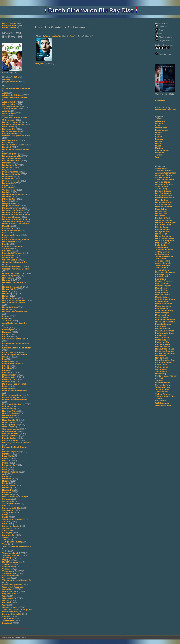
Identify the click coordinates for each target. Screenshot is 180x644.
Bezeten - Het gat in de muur (16, 136)
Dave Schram (162, 209)
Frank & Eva (8, 255)
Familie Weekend (10, 230)
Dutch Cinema (9, 23)
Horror (158, 144)
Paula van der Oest (164, 331)
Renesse (6, 488)
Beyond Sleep (9, 133)
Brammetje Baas (10, 172)
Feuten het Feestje (11, 235)
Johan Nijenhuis (163, 263)
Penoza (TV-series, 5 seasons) (17, 443)
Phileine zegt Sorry (11, 452)
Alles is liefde (9, 104)
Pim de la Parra (163, 344)
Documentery (162, 130)
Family (158, 137)
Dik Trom (7, 197)
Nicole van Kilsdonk (165, 322)
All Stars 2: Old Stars (12, 95)
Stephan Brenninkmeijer (163, 382)
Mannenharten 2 (10, 377)
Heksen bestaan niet (12, 287)
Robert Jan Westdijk (165, 353)
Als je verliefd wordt (12, 106)
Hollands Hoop (9, 307)
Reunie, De (7, 490)
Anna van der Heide (165, 180)
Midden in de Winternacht (15, 400)
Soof (4, 515)
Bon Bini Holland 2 (11, 161)
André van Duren (163, 175)
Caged (5, 185)
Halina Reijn (161, 234)
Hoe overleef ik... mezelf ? (15, 303)
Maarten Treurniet (164, 281)
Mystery (159, 148)
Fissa (5, 237)
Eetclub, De (8, 228)
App (4, 115)
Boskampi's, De (10, 165)
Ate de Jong (161, 189)
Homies (6, 309)
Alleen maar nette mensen (15, 97)
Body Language (10, 154)
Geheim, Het (8, 258)
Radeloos (7, 479)
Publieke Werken (10, 472)
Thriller (159, 155)
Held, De (6, 291)
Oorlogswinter (9, 431)
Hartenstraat (8, 278)
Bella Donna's (9, 127)
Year (72, 36)
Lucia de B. (8, 373)
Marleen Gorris (162, 295)
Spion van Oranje (11, 526)
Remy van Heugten (164, 351)
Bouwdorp (7, 167)
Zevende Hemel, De (12, 614)
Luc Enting (160, 279)
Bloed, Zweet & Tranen (13, 145)
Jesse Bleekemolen (165, 256)
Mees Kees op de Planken (15, 391)
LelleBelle (7, 361)
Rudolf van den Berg (165, 360)
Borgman (7, 163)
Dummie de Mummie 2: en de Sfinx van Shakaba (16, 216)
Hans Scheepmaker (165, 238)
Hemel (5, 296)
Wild (4, 596)
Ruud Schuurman (164, 362)
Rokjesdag (7, 494)
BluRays (7, 79)
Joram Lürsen (162, 270)
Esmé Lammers (163, 229)
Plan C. (6, 458)
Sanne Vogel (161, 369)
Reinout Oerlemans (165, 349)
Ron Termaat (161, 358)
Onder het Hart (9, 422)
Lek (4, 359)
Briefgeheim (8, 179)
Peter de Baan (162, 338)
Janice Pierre (162, 247)
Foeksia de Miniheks (12, 253)
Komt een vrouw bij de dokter (16, 348)
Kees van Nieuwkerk (165, 272)
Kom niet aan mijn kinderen (16, 343)
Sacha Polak (161, 365)
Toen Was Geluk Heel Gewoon (17, 546)
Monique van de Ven (165, 320)
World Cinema (9, 28)
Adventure (160, 121)
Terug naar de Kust (11, 542)
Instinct (6, 316)
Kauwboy (7, 332)
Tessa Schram (162, 389)
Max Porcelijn (162, 308)
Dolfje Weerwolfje (11, 206)
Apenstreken (8, 113)
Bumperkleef (8, 183)
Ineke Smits (161, 245)
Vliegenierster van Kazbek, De (17, 580)
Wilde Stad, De (9, 598)
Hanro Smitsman (163, 236)
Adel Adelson (162, 168)
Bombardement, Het (12, 156)
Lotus (5, 370)
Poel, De (6, 461)
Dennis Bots (161, 211)
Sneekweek (8, 510)
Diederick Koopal (164, 220)
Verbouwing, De (10, 571)
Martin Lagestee (163, 306)
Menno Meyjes (162, 313)
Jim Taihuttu (161, 259)
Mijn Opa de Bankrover (13, 404)
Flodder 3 (7, 251)
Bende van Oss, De (11, 131)
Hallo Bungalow (10, 276)
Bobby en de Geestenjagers (16, 149)
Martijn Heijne (162, 297)
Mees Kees (7, 388)
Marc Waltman (162, 283)
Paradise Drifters (10, 436)
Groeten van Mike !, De (13, 273)
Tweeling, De (8, 558)
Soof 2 (5, 517)
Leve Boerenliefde (11, 364)
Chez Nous (7, 188)
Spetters (6, 522)
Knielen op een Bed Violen (15, 339)
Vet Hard (6, 578)
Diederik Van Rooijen (165, 223)
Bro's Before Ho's (11, 181)
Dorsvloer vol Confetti (13, 210)
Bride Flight (8, 176)
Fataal (5, 233)
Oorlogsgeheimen (11, 429)
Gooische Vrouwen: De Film (16, 269)
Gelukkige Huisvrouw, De (14, 262)
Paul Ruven (161, 326)
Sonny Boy (8, 512)
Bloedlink (7, 147)
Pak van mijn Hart (11, 434)
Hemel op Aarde (10, 298)
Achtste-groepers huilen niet (16, 88)
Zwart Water (8, 621)
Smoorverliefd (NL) (11, 508)
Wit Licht (7, 603)
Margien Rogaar (163, 286)
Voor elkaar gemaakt (12, 585)
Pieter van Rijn (162, 342)
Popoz (5, 463)
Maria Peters (161, 288)
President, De (9, 465)
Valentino (7, 564)
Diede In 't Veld (162, 218)
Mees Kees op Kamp (12, 395)
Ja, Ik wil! (7, 321)
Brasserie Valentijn (11, 174)
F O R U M (160, 101)
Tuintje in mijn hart (11, 555)
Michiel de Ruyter (11, 397)
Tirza (5, 544)
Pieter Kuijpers (162, 340)
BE (16, 77)
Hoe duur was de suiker (14, 300)
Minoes (6, 406)
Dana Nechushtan (164, 207)
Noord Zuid (8, 418)
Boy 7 (5, 170)
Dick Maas (160, 216)
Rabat (5, 476)
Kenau (5, 334)
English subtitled (12, 82)
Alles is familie (9, 102)
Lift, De (6, 366)
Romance (160, 153)
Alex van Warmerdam (166, 173)
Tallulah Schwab (163, 387)
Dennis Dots (161, 213)
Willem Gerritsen (163, 405)
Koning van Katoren (12, 352)
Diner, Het (7, 201)
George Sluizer (162, 232)
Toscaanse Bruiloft (11, 553)
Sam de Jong (162, 367)
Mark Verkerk (162, 292)
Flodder (6, 244)
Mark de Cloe (162, 290)
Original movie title (52, 36)
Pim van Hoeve (163, 347)
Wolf (4, 605)
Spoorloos (7, 528)
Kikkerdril (7, 337)
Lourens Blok (162, 277)
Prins (5, 467)
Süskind (6, 537)
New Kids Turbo (10, 413)
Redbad (6, 483)
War (157, 157)
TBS (4, 540)
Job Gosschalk (163, 261)
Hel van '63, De (9, 289)
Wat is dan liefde (10, 591)
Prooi (5, 470)
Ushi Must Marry (10, 562)
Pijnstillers (7, 454)
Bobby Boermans (164, 195)
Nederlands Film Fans (166, 110)
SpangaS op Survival (12, 519)
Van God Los (8, 567)
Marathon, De (9, 379)
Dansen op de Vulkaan (13, 194)
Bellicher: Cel (9, 129)
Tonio (5, 551)
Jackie (5, 327)
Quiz (4, 474)
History (159, 141)
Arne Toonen (161, 186)
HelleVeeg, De (9, 294)
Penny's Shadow (10, 440)
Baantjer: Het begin (12, 122)
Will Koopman (162, 403)
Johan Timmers (163, 265)
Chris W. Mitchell (163, 204)
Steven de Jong (163, 385)
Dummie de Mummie (12, 212)
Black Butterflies (10, 140)
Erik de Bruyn (162, 227)
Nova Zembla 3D (10, 420)
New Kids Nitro (10, 411)
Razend (6, 481)
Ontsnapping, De (10, 424)
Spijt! (5, 524)
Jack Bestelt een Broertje (14, 323)
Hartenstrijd (8, 280)
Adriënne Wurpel (163, 171)
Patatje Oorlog (9, 438)
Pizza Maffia (8, 456)
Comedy (159, 123)
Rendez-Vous (9, 485)
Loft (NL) (7, 368)
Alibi (4, 93)
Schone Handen (10, 503)
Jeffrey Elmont (162, 252)
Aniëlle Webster (163, 177)
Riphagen (7, 492)
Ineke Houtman (163, 243)
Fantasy (159, 139)
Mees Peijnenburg (164, 310)
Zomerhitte (7, 619)
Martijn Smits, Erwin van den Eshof (165, 300)
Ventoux (6, 569)
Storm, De (7, 533)
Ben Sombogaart (163, 193)
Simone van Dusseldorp (161, 373)
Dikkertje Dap (9, 199)
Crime (158, 126)
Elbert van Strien (163, 225)
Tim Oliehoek (162, 392)
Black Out (7, 143)
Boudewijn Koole (163, 202)
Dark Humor (161, 128)
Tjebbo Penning (163, 394)
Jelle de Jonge (162, 254)
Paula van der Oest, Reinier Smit (165, 334)
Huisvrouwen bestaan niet (15, 312)
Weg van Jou (9, 594)
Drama (158, 132)
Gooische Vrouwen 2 (12, 267)
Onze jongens (9, 427)
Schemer (7, 501)
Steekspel (7, 531)
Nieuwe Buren (9, 415)
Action (158, 119)
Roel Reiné (160, 356)
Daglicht (6, 192)
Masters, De (8, 382)
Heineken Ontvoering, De (14, 282)
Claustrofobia (9, 190)
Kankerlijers (8, 330)
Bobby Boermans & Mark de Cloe (165, 199)
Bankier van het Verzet (13, 124)
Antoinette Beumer (164, 184)
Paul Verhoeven (163, 329)
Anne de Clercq (163, 182)
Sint (4, 506)
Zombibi (6, 616)
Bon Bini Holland (10, 158)
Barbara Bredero (163, 191)
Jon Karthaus (162, 268)
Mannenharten (9, 375)
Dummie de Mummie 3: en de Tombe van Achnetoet (16, 220)
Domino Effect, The (12, 208)
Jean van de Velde (164, 250)
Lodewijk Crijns (163, 274)
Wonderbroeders (10, 607)
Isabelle (6, 318)
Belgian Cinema (10, 25)
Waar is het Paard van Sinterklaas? (13, 588)
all (19, 77)
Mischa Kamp (162, 317)
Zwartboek (7, 623)
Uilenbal (6, 560)
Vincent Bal (161, 401)
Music (158, 146)
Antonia (6, 111)
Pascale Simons (163, 324)
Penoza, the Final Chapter (15, 447)
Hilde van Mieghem (164, 241)
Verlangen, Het (9, 573)
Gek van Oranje (10, 260)
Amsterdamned (10, 109)
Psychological (162, 150)
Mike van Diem (162, 315)
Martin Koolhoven (164, 304)
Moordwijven (8, 409)
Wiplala (6, 600)
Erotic (158, 135)
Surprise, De (8, 535)
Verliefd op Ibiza (10, 576)
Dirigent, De (8, 203)
